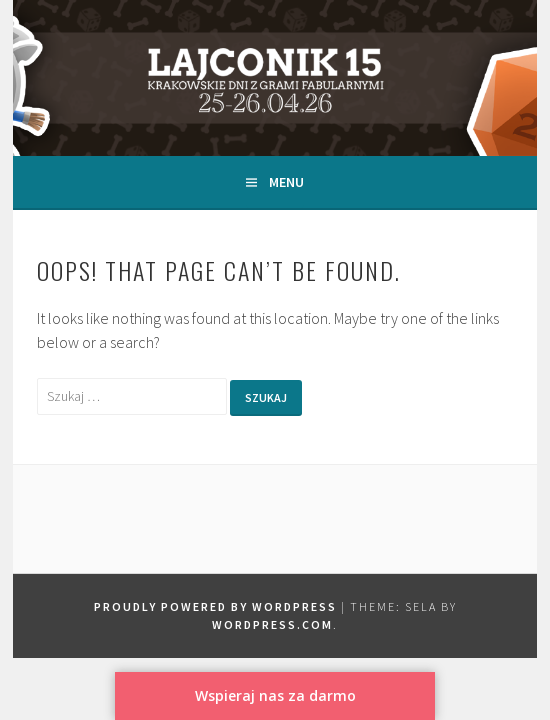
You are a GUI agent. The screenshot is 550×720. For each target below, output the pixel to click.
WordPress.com (272, 624)
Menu (286, 182)
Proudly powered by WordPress (215, 606)
